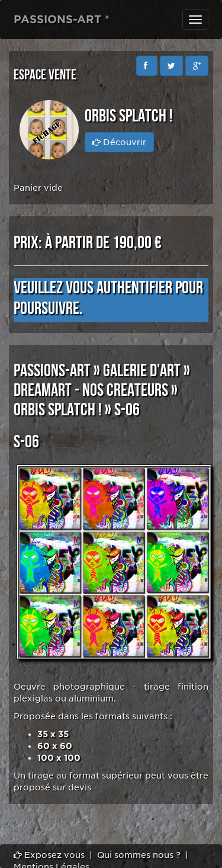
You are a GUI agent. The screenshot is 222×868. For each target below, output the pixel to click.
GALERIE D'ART (142, 371)
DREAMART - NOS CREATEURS (91, 390)
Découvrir (119, 142)
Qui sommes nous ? (139, 855)
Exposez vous (49, 855)
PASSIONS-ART (52, 371)
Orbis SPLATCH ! (58, 410)
